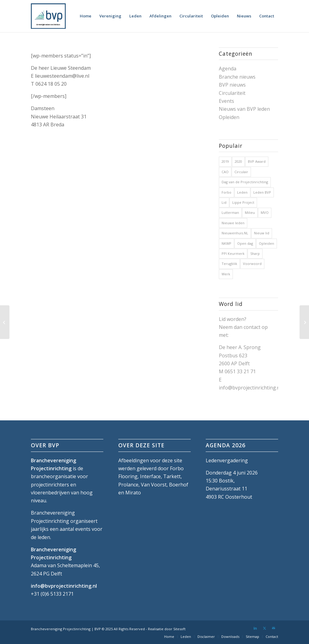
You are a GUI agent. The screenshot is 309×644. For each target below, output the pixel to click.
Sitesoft (179, 629)
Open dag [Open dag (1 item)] (245, 243)
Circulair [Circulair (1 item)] (241, 172)
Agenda (228, 69)
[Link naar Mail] (274, 628)
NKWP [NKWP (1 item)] (226, 243)
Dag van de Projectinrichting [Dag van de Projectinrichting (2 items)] (245, 182)
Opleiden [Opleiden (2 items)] (267, 243)
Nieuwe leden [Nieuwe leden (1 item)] (233, 223)
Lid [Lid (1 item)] (224, 202)
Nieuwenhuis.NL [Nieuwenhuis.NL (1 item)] (235, 233)
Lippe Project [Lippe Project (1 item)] (243, 202)
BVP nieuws (232, 85)
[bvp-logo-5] (48, 16)
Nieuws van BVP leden (244, 109)
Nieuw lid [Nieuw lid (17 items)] (262, 233)
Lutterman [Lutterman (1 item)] (230, 212)
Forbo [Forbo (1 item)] (226, 192)
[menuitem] (86, 16)
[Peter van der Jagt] (5, 322)
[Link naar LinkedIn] (255, 628)
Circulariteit (232, 93)
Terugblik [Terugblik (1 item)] (229, 264)
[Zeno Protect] (304, 322)
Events (226, 101)
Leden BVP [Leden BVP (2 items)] (262, 192)
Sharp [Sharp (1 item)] (255, 253)
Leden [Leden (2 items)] (242, 192)
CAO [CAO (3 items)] (225, 172)
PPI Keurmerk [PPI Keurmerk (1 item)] (233, 253)
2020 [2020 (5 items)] (238, 161)
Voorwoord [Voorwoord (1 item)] (252, 264)
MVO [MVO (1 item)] (265, 212)
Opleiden (229, 117)
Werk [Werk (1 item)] (226, 274)
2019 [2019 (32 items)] (225, 161)
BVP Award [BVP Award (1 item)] (257, 161)
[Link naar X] (264, 628)
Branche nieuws (237, 77)
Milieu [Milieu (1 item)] (250, 212)
